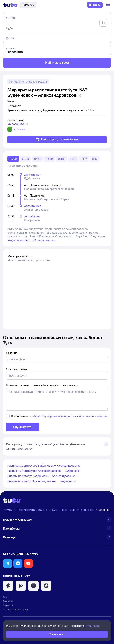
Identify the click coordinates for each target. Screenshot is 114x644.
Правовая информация (16, 609)
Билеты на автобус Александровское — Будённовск (41, 481)
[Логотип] (10, 5)
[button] (7, 563)
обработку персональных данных (54, 416)
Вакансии (8, 601)
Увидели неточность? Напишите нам (32, 240)
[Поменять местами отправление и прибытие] (103, 23)
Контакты (8, 605)
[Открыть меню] (108, 5)
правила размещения (93, 416)
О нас (6, 597)
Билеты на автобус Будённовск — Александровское (41, 476)
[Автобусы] (28, 5)
